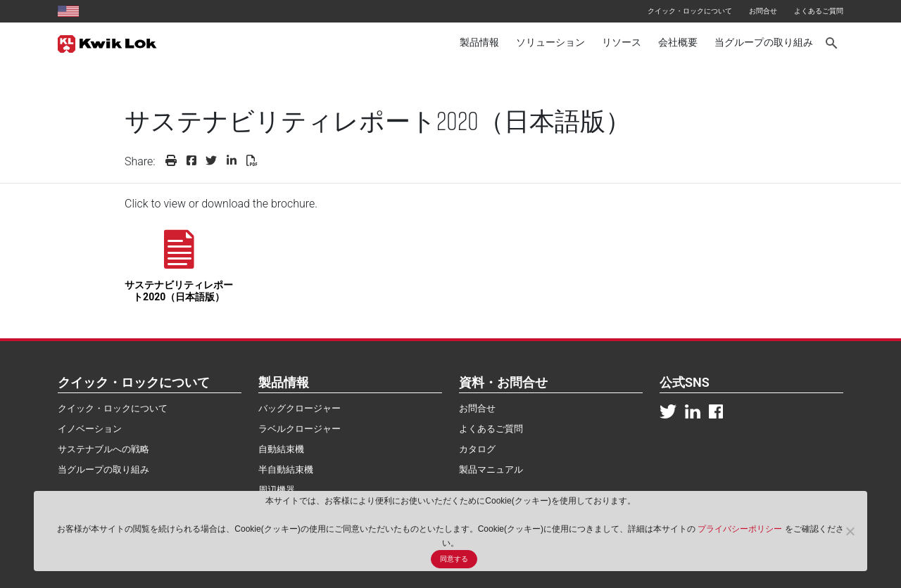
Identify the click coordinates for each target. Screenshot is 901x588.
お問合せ (763, 11)
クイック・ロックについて (690, 11)
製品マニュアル (491, 469)
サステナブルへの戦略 (103, 449)
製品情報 (479, 42)
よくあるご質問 (819, 11)
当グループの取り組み (764, 42)
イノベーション (90, 429)
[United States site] (68, 11)
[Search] (832, 43)
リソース (622, 42)
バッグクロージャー (300, 408)
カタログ (477, 449)
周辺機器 (277, 490)
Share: (140, 161)
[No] (850, 531)
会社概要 (678, 42)
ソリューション (550, 42)
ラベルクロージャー (300, 429)
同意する (454, 559)
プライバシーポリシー (741, 529)
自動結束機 (281, 449)
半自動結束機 (286, 469)
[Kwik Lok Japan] (107, 43)
